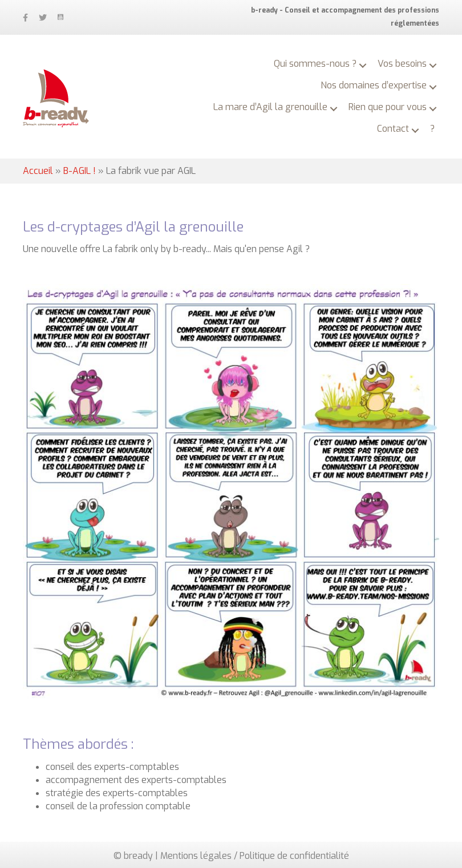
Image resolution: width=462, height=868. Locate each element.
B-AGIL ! (80, 171)
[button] (363, 66)
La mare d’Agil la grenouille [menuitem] (270, 107)
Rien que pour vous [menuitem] (388, 107)
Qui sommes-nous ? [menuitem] (315, 64)
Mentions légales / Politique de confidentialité (255, 856)
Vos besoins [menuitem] (402, 64)
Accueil (38, 171)
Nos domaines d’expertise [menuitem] (374, 85)
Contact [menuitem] (393, 129)
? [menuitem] (432, 129)
